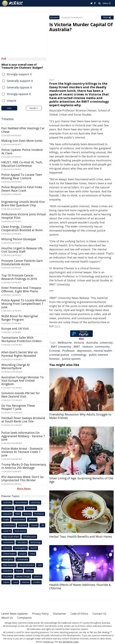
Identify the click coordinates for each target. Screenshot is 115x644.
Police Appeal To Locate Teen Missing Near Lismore (22, 176)
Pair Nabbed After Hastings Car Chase (23, 130)
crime (32, 554)
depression (84, 351)
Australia (92, 343)
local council (20, 531)
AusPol (34, 548)
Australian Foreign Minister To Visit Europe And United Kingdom (22, 381)
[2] (2, 635)
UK (43, 525)
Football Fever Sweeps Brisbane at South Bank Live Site (23, 420)
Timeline (7, 119)
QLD (40, 565)
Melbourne (65, 343)
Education (54, 17)
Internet (26, 582)
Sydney (29, 571)
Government (21, 502)
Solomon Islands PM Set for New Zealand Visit (21, 395)
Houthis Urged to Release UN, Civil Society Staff (22, 250)
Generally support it (20, 81)
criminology (79, 355)
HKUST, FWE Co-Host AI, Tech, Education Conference (22, 164)
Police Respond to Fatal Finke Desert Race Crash (22, 189)
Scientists (8, 571)
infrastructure (30, 537)
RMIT (77, 347)
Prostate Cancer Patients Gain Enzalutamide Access (22, 262)
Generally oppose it (19, 87)
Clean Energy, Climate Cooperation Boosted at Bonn (22, 228)
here (57, 326)
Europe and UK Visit (15, 329)
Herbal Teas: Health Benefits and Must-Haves (81, 537)
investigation (21, 548)
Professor (69, 351)
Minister (33, 519)
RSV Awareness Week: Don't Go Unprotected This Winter (23, 479)
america (38, 576)
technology (36, 542)
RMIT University (61, 347)
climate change (23, 576)
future (19, 571)
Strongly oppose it (19, 94)
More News (24, 489)
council (34, 525)
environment (19, 519)
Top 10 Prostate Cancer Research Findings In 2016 (19, 277)
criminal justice (59, 355)
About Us (26, 618)
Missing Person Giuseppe (19, 239)
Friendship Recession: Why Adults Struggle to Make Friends (80, 416)
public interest (98, 355)
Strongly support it (19, 74)
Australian (31, 508)
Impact (6, 582)
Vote (9, 108)
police (20, 508)
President (8, 576)
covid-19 (7, 531)
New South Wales (11, 537)
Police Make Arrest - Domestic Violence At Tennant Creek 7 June (22, 452)
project (23, 554)
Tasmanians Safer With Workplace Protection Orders (21, 339)
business (23, 525)
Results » (34, 108)
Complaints (44, 618)
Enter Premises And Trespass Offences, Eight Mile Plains (21, 290)
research (7, 514)
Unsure (11, 101)
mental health (103, 351)
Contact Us (9, 618)
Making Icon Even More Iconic (22, 141)
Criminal (55, 351)
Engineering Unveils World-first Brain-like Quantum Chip (23, 204)
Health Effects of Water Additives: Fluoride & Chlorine (80, 587)
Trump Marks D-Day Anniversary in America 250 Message (24, 466)
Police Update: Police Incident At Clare (22, 152)
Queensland (9, 525)
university (106, 343)
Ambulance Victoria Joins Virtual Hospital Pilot (24, 216)
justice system (71, 359)
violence (88, 347)
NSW (18, 514)
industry (7, 548)
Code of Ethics (83, 614)
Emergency (8, 559)
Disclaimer (62, 614)
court (16, 582)
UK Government (27, 565)
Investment (8, 542)
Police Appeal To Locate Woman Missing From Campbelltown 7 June (24, 304)
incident (37, 582)
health (6, 519)
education (22, 542)
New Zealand (9, 565)
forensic (55, 359)
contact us (49, 642)
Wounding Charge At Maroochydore (16, 367)
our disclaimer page (69, 642)
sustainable (23, 559)
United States (9, 554)
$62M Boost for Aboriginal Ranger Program (20, 318)
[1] (111, 632)
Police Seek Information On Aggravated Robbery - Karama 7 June (23, 436)
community (102, 347)
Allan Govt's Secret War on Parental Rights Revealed (19, 354)
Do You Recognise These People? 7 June (18, 407)
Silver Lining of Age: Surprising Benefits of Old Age (81, 480)
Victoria (79, 343)
